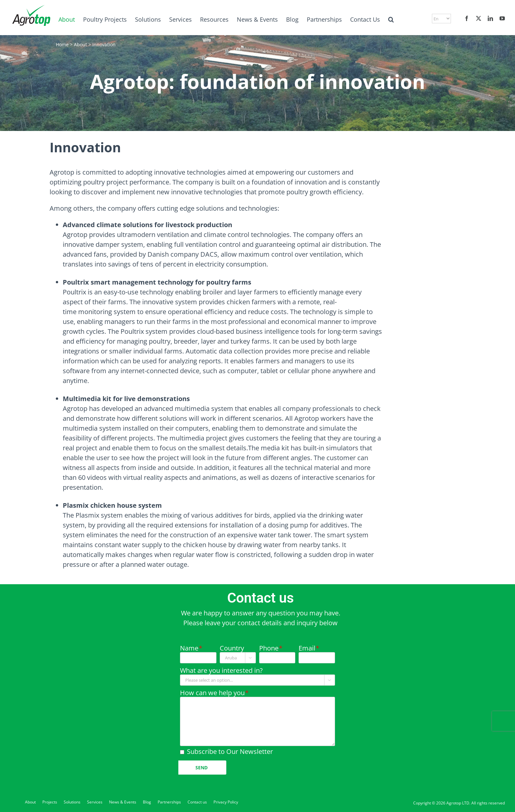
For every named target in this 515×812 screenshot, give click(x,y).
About (80, 44)
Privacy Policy (226, 802)
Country (232, 648)
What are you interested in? (221, 671)
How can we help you (214, 693)
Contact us (197, 802)
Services (95, 802)
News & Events (123, 802)
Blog (147, 802)
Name (191, 648)
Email (309, 648)
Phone (271, 648)
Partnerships (169, 802)
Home (62, 44)
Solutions (72, 802)
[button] (391, 19)
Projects (50, 802)
